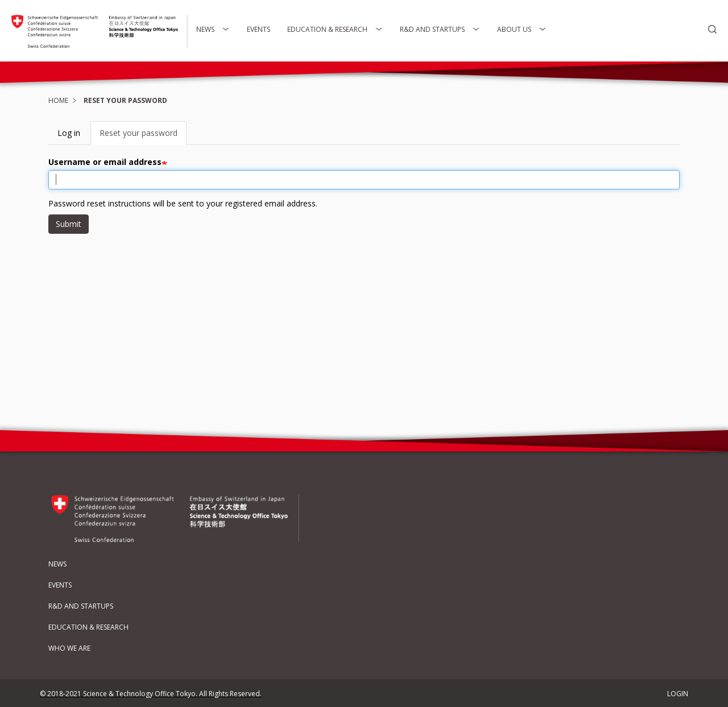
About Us (522, 29)
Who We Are (69, 648)
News (213, 29)
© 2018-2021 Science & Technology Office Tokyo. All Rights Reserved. (151, 694)
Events (258, 29)
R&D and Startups (440, 29)
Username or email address (105, 162)
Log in (69, 133)
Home (58, 100)
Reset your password (143, 136)
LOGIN (678, 694)
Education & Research (335, 29)
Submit (69, 224)
